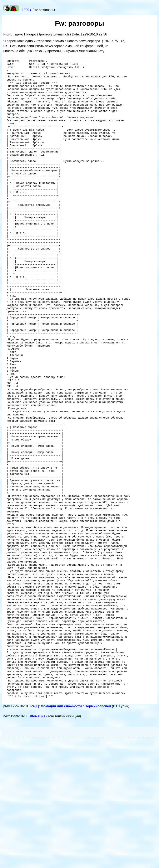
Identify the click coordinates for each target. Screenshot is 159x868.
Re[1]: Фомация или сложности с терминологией (71, 835)
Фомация (38, 845)
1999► (27, 10)
